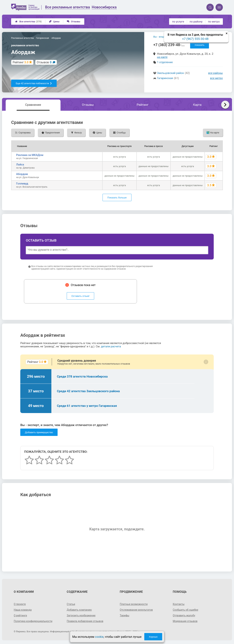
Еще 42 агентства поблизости (34, 83)
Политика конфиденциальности (33, 621)
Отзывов (44, 62)
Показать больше (117, 198)
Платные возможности (134, 604)
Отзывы (74, 22)
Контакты (179, 604)
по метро (214, 22)
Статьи (71, 604)
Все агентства (28, 22)
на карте (162, 57)
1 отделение (165, 62)
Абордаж (22, 174)
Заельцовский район (170, 73)
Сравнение (33, 105)
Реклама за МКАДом (30, 155)
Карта (197, 105)
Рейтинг (143, 105)
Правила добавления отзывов (85, 621)
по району (196, 22)
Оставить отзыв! (81, 296)
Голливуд (22, 184)
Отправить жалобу (184, 615)
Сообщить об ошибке (185, 610)
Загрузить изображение (81, 615)
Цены (54, 22)
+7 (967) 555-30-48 (195, 39)
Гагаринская (165, 78)
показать (200, 45)
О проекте (20, 604)
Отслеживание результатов (136, 610)
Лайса (20, 165)
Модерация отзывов (185, 621)
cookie (99, 637)
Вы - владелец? (162, 37)
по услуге (178, 22)
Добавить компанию (79, 610)
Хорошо (153, 637)
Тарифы (124, 615)
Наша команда (23, 610)
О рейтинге (20, 615)
